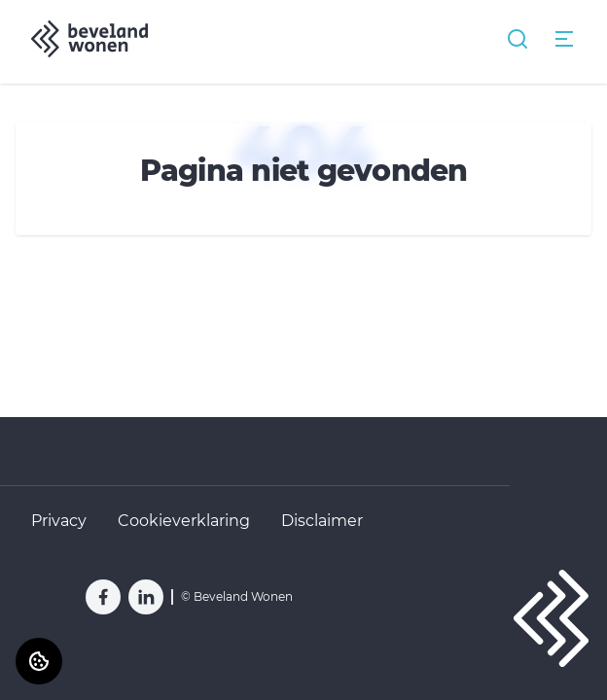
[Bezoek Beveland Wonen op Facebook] (103, 597)
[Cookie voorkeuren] (39, 661)
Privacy (59, 521)
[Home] (89, 39)
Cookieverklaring (184, 521)
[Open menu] (564, 39)
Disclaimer (322, 521)
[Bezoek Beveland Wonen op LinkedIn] (146, 597)
